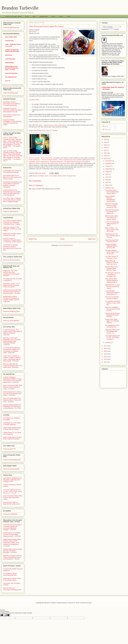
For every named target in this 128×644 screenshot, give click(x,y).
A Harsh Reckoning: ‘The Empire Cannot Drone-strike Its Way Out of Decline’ (13, 332)
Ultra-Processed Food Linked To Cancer (112, 241)
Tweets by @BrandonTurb (11, 28)
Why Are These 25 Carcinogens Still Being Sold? (12, 589)
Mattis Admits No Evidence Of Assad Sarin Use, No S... (112, 263)
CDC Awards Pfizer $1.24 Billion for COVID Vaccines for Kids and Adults (12, 177)
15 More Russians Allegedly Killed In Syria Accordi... (111, 246)
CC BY (44, 131)
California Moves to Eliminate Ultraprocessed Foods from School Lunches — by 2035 (12, 292)
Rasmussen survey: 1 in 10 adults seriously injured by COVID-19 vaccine (11, 285)
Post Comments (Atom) (66, 245)
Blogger (90, 603)
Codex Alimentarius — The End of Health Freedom (43, 160)
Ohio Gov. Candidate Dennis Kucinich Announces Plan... (111, 206)
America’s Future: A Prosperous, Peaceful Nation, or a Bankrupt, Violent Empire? (13, 240)
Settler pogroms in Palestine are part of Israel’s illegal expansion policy (12, 535)
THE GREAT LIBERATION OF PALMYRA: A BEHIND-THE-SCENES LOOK (12, 480)
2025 (106, 140)
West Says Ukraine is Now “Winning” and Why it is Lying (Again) (12, 229)
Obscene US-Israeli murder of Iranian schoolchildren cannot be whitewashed (12, 557)
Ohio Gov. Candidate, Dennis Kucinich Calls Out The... (112, 309)
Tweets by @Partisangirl (11, 93)
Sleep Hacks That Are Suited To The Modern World (12, 579)
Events (61, 16)
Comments (107, 129)
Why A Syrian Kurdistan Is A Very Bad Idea (12, 116)
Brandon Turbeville (20, 8)
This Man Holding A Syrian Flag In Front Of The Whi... (112, 252)
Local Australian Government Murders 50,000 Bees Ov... (112, 293)
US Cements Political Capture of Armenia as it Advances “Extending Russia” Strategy (12, 222)
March (107, 185)
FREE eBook (39, 125)
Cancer (47, 176)
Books (53, 16)
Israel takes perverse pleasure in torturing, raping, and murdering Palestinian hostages (12, 527)
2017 (106, 346)
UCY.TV (8, 81)
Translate (114, 29)
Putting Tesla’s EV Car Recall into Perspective (12, 433)
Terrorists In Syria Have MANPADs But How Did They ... (112, 315)
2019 (106, 156)
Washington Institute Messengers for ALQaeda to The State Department (12, 104)
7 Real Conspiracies (64, 160)
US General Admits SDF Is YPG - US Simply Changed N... (112, 337)
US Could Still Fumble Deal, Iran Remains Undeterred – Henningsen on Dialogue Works (12, 350)
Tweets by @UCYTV (10, 449)
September (109, 169)
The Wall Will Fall (11, 77)
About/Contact (44, 16)
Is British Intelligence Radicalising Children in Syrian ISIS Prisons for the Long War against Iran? (13, 380)
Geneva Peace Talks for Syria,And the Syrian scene (11, 503)
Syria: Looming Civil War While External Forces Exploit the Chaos (13, 387)
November (109, 163)
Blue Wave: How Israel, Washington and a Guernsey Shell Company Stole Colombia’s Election (12, 340)
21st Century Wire (11, 37)
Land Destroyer (10, 59)
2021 (106, 150)
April (107, 182)
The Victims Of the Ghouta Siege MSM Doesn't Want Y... (112, 192)
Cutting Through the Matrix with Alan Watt (12, 51)
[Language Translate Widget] (111, 27)
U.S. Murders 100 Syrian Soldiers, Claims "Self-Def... (113, 303)
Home (27, 16)
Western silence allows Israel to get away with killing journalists (13, 551)
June (107, 177)
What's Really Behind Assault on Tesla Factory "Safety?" (12, 429)
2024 (106, 142)
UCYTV (86, 167)
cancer (31, 57)
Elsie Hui (49, 131)
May (107, 180)
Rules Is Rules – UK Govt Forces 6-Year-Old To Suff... (112, 230)
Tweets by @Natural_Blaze (11, 311)
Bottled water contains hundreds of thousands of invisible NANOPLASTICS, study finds (11, 299)
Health (55, 176)
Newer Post (33, 239)
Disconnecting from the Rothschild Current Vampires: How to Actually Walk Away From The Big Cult (12, 193)
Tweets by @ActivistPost (11, 212)
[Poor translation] (7, 615)
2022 (106, 148)
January (108, 342)
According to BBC (34, 100)
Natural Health (61, 176)
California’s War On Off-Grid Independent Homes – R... (112, 331)
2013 (106, 357)
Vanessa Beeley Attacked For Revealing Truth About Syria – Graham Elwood (12, 407)
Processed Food (71, 176)
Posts (105, 126)
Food (51, 176)
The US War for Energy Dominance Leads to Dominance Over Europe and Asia (12, 247)
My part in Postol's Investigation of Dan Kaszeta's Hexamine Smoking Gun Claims (12, 122)
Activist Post (9, 41)
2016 (106, 349)
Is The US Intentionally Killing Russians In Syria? (112, 224)
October (108, 166)
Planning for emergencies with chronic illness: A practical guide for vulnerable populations (12, 184)
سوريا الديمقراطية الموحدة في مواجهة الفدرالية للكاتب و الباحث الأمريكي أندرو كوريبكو (13, 491)
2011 (106, 362)
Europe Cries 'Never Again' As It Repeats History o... (112, 321)
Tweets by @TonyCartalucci (12, 260)
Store (34, 16)
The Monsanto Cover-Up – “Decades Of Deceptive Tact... (113, 274)
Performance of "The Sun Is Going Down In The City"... (112, 236)
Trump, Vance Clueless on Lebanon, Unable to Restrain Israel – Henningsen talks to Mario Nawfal (12, 358)
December (109, 161)
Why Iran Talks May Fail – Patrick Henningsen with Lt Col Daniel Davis (13, 366)
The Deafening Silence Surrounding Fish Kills (10, 574)
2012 (106, 359)
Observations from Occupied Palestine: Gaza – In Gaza (12, 68)
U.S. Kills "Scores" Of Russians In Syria (112, 257)
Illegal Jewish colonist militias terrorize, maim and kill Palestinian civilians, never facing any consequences (12, 542)
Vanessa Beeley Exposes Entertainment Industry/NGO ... (111, 199)
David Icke (9, 55)
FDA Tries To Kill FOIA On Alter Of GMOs (112, 298)
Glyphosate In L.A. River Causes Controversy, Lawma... (113, 287)
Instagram (64, 125)
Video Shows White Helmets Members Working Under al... (112, 281)
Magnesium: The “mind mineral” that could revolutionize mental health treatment (11, 273)
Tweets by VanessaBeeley (11, 321)
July (107, 174)
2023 (106, 145)
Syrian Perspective (11, 73)
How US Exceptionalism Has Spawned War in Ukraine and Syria (12, 400)
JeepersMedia (38, 131)
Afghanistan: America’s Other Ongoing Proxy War (12, 234)
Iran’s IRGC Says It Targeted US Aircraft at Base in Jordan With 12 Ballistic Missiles (12, 200)
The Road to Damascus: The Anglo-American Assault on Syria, (68, 162)
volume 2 (46, 162)
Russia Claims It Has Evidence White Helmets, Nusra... (111, 268)
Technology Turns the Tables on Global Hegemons (12, 424)
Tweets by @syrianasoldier (11, 469)
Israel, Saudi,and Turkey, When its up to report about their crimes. (13, 498)
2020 (106, 153)
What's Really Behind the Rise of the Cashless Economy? (12, 438)
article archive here (46, 158)
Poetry (69, 16)
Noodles (55, 131)
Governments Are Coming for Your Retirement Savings (12, 172)
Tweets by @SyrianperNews (12, 460)
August (108, 172)
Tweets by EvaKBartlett (10, 514)
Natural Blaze (33, 32)
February (108, 188)
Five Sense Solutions (76, 160)
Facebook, (51, 125)
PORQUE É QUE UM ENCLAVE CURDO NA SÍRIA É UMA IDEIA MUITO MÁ (13, 110)
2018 (106, 158)
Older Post (92, 239)
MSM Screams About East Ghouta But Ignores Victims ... (112, 218)
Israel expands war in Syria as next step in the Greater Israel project (12, 394)
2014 (106, 354)
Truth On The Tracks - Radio (13, 16)
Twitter (56, 125)
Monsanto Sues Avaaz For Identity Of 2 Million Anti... (112, 212)
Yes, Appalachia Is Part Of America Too (112, 326)
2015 (106, 351)
